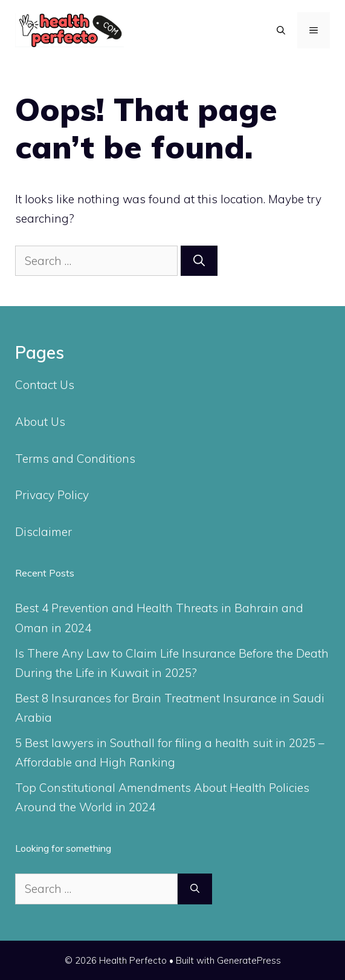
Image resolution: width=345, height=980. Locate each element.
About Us (40, 422)
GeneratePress (249, 960)
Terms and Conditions (75, 459)
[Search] (199, 261)
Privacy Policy (52, 495)
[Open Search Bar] (281, 30)
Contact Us (45, 385)
